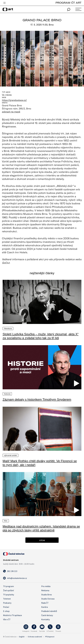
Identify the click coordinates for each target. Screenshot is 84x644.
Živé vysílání (8, 590)
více (42, 540)
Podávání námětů (49, 611)
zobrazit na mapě (11, 112)
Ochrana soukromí (35, 637)
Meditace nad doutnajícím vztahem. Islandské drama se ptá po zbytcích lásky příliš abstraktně (41, 528)
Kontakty (46, 619)
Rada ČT (45, 603)
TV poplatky (9, 595)
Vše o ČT (7, 619)
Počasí (6, 607)
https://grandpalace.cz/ (14, 100)
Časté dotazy (47, 615)
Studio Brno (47, 595)
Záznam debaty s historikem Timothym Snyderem (37, 399)
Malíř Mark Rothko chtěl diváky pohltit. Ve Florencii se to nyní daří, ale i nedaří (40, 463)
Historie (7, 394)
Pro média (46, 586)
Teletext (7, 599)
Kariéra (45, 607)
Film (6, 521)
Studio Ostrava (48, 599)
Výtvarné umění (10, 455)
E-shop (6, 611)
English (22, 637)
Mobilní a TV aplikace (13, 615)
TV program (8, 586)
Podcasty (7, 603)
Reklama (45, 590)
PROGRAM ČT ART (68, 3)
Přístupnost (50, 637)
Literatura (8, 328)
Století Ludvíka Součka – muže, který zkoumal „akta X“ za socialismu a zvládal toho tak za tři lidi (41, 336)
